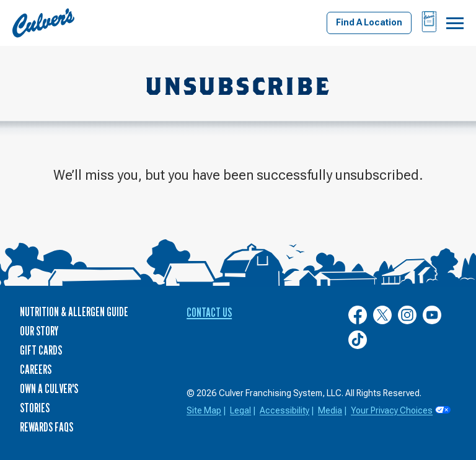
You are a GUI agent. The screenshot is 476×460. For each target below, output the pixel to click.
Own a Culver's (49, 389)
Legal (240, 410)
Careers (36, 369)
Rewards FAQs (46, 427)
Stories (35, 408)
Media (330, 410)
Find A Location (369, 22)
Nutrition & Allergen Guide (74, 312)
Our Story (39, 331)
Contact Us (209, 312)
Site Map (204, 410)
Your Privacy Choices (392, 410)
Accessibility (284, 410)
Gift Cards (41, 350)
